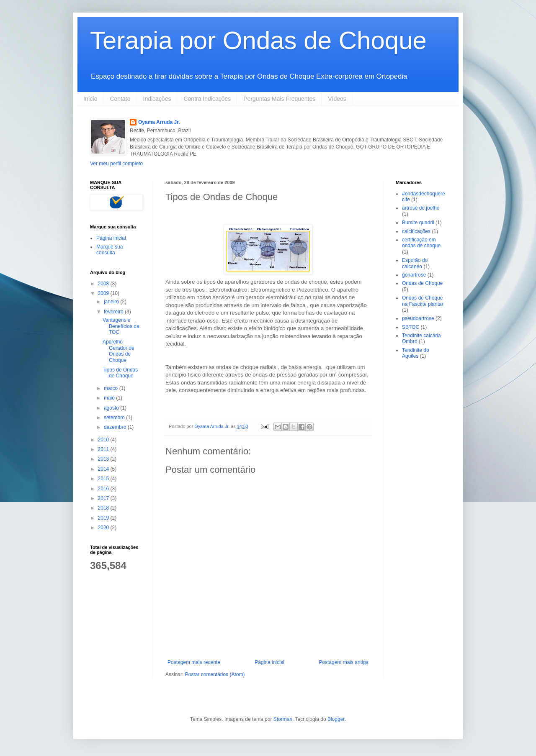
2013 (104, 459)
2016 (104, 489)
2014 (104, 469)
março (112, 388)
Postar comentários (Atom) (215, 674)
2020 (104, 528)
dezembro (116, 427)
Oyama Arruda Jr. (159, 122)
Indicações (157, 99)
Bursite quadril (418, 223)
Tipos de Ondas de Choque (120, 373)
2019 (104, 518)
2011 (104, 449)
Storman (283, 719)
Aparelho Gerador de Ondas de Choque (119, 351)
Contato (120, 99)
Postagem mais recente (194, 662)
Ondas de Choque (422, 283)
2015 (104, 479)
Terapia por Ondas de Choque (258, 40)
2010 (104, 440)
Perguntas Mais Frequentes (279, 99)
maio (110, 398)
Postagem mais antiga (344, 662)
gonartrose (414, 275)
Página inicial (269, 662)
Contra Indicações (207, 99)
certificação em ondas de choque (421, 243)
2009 (104, 293)
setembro (115, 418)
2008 (104, 284)
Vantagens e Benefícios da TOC (121, 326)
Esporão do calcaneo (415, 263)
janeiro (112, 302)
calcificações (416, 231)
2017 (104, 498)
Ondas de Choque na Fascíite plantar (423, 301)
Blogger (336, 719)
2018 (104, 508)
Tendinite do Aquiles (416, 353)
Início (90, 99)
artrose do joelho (421, 208)
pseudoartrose (418, 318)
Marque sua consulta (110, 250)
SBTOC (411, 327)
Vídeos (337, 99)
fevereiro (114, 312)
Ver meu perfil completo (116, 164)
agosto (112, 408)
